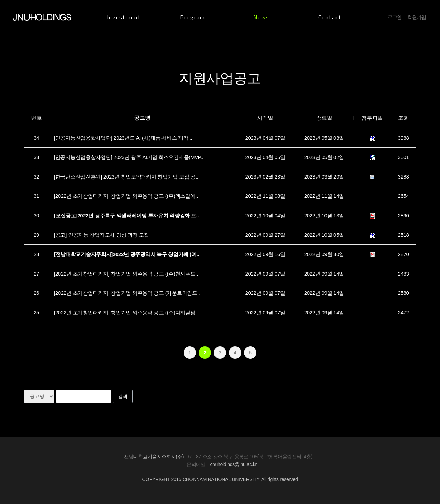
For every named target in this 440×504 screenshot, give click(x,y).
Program (193, 17)
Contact (330, 17)
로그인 (395, 17)
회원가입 (417, 17)
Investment (124, 17)
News (261, 17)
